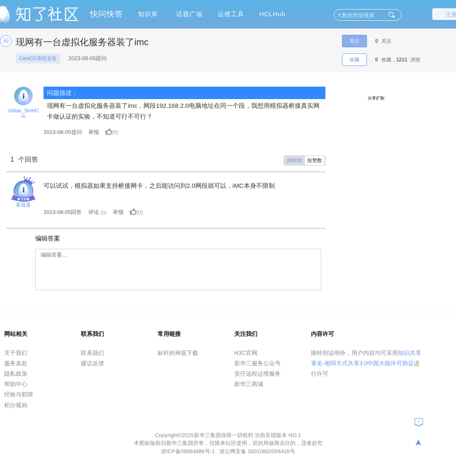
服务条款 (16, 363)
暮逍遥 (23, 205)
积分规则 (16, 405)
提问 (63, 132)
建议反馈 (92, 363)
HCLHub (272, 14)
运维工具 (231, 14)
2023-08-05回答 (63, 212)
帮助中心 (16, 384)
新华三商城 (249, 384)
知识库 (148, 14)
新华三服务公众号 (257, 363)
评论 (94, 212)
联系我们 (92, 353)
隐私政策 (16, 374)
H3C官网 (246, 353)
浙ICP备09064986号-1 (189, 451)
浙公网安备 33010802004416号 (257, 451)
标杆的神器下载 (178, 353)
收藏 (354, 60)
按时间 (294, 160)
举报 (94, 132)
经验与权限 (19, 394)
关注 (354, 41)
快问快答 (107, 14)
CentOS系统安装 (38, 58)
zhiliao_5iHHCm (23, 114)
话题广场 (189, 14)
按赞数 (315, 160)
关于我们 (16, 353)
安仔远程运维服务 (257, 374)
